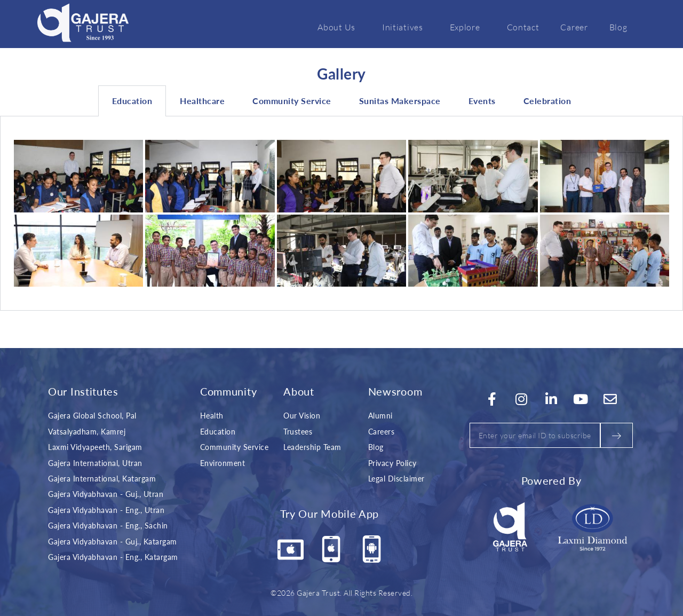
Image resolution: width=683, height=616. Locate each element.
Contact (523, 27)
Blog (618, 27)
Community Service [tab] (292, 101)
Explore (468, 27)
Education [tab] (132, 101)
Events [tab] (482, 101)
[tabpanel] (341, 214)
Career (574, 27)
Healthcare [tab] (202, 101)
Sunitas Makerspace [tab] (400, 101)
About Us (339, 27)
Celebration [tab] (547, 101)
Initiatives (405, 27)
